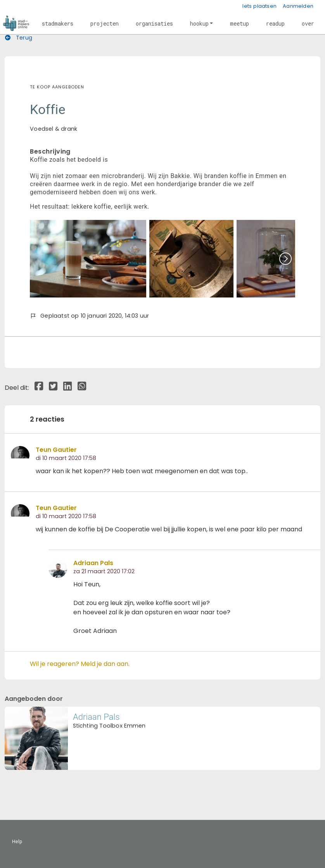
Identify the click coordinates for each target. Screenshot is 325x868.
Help (17, 842)
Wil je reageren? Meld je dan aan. (80, 664)
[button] (58, 23)
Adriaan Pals (93, 563)
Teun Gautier (56, 450)
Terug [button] (19, 38)
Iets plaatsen (259, 6)
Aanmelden (298, 6)
